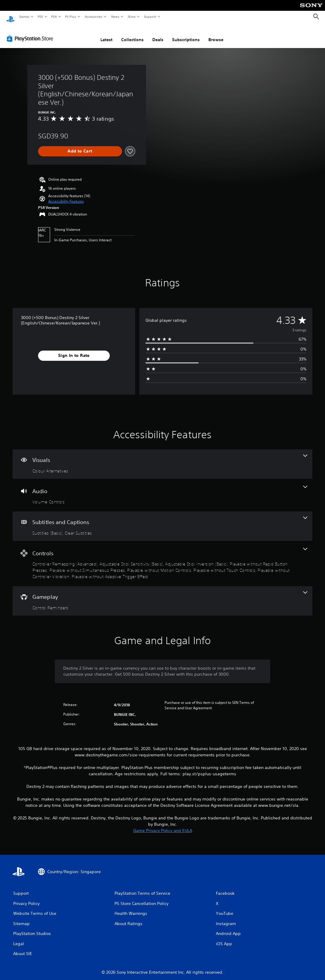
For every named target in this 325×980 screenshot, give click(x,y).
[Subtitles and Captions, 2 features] (162, 520)
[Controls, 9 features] (162, 558)
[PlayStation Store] (31, 33)
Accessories (93, 17)
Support (150, 17)
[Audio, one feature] (162, 490)
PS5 (40, 17)
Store (131, 17)
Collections (132, 34)
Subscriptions (186, 34)
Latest (106, 34)
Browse (216, 34)
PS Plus (71, 17)
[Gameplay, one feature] (162, 595)
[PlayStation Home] (10, 17)
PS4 (54, 17)
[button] (66, 196)
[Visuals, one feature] (162, 458)
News (115, 17)
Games (24, 17)
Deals (158, 34)
